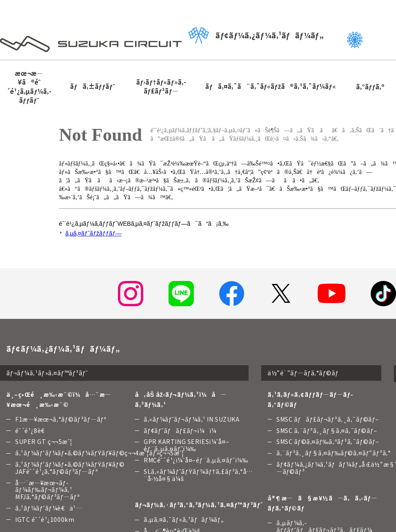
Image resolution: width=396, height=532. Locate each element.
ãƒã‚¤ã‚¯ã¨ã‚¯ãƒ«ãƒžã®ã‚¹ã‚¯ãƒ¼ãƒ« (270, 86)
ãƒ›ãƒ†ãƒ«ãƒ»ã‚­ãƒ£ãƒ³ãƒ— (161, 86)
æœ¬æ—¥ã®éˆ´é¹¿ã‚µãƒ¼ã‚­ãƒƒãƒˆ (29, 87)
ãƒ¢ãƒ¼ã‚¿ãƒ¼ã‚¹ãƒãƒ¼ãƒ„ (256, 35)
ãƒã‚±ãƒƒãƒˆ (92, 86)
